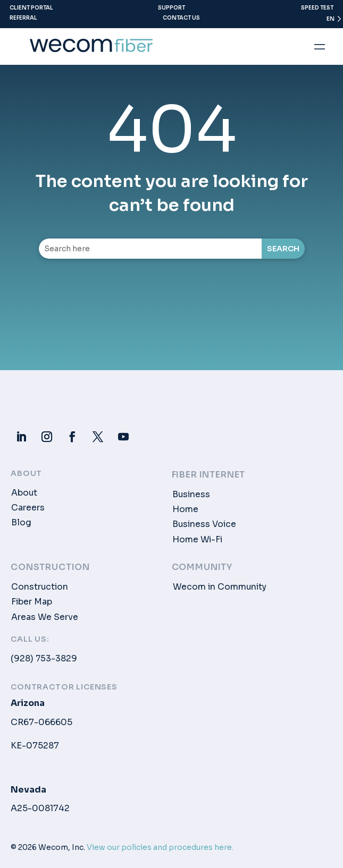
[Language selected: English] (329, 21)
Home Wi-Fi (197, 540)
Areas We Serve (45, 617)
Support (171, 8)
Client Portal (31, 8)
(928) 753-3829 (44, 659)
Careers (28, 508)
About (24, 493)
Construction (40, 587)
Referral (23, 18)
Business (191, 495)
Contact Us (181, 18)
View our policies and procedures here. (160, 847)
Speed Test (317, 8)
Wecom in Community (220, 587)
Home (185, 509)
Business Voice (204, 524)
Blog (21, 523)
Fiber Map (32, 602)
